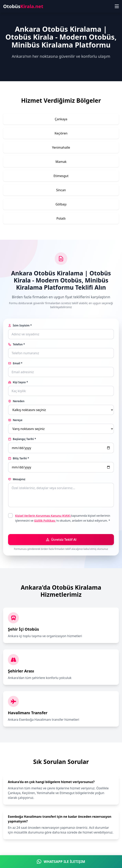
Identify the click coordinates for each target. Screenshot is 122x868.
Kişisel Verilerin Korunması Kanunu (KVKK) (43, 516)
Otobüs (23, 6)
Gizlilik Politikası (45, 521)
